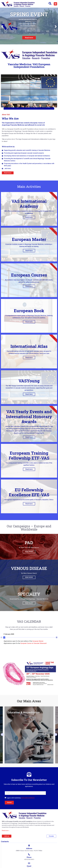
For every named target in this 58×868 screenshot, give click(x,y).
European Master (38, 641)
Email (29, 866)
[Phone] (29, 854)
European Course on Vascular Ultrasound (33, 643)
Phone (29, 857)
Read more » (5, 831)
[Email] (29, 863)
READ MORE (29, 552)
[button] (55, 4)
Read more (29, 217)
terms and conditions (28, 798)
